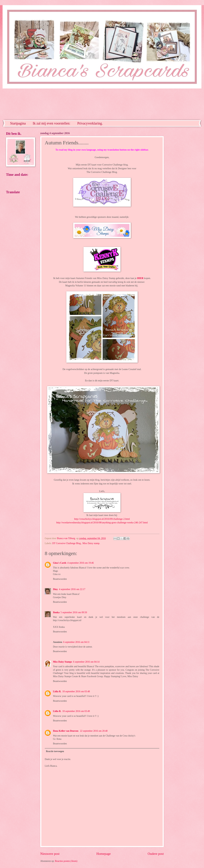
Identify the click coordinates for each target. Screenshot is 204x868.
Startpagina (18, 123)
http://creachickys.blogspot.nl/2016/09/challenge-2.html (102, 519)
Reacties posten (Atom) (66, 861)
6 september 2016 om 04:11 (76, 642)
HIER (140, 278)
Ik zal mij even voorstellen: (52, 123)
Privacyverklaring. (90, 123)
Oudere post (156, 854)
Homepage (104, 854)
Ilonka (56, 612)
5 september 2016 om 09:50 (74, 612)
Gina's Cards (60, 563)
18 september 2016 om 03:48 (76, 691)
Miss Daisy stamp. (91, 543)
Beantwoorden (60, 579)
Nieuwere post (50, 854)
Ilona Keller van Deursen (66, 731)
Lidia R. (57, 691)
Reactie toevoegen (55, 751)
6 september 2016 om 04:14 (86, 662)
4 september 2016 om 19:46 (81, 563)
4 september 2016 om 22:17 (72, 589)
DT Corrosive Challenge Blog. (67, 543)
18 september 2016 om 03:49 (76, 711)
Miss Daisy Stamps (62, 662)
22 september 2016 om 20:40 (94, 731)
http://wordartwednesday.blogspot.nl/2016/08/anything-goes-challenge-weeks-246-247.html (102, 522)
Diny (55, 589)
